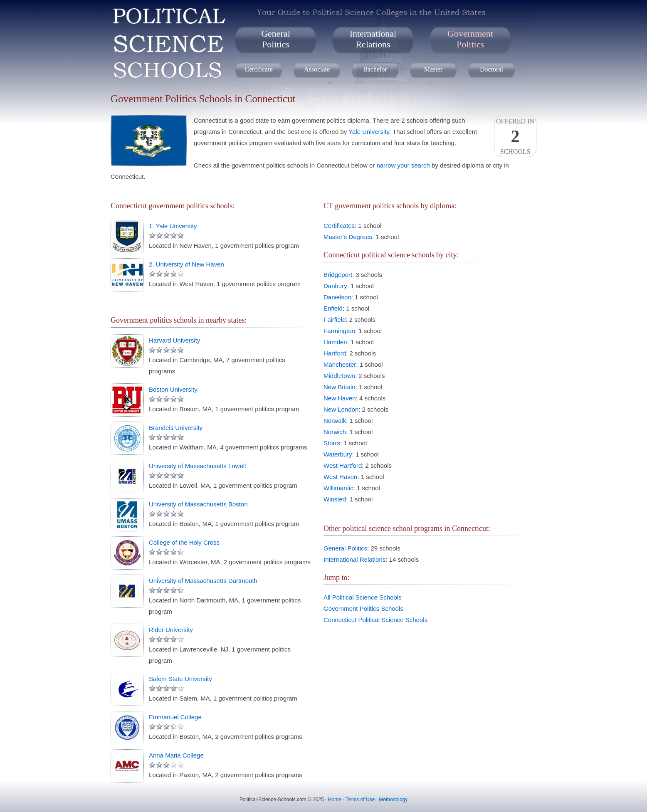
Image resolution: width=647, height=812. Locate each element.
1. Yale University (173, 226)
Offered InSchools (515, 136)
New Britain (340, 387)
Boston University (173, 389)
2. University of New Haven (186, 264)
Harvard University (174, 340)
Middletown (339, 376)
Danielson (337, 297)
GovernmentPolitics (470, 39)
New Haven (340, 398)
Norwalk (335, 421)
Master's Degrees (348, 237)
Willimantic (338, 488)
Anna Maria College (176, 755)
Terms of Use (360, 800)
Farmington (339, 331)
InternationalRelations (373, 39)
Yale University (369, 132)
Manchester (340, 364)
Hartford (335, 353)
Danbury (335, 286)
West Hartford (343, 465)
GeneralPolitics (276, 39)
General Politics (345, 548)
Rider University (171, 630)
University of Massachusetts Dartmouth (203, 581)
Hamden (335, 342)
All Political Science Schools (363, 597)
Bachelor (375, 69)
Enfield (333, 308)
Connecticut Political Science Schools (375, 620)
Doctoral (491, 69)
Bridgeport (338, 275)
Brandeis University (176, 428)
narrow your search (403, 165)
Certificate (259, 69)
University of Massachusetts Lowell (197, 466)
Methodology (393, 800)
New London (341, 409)
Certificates (339, 226)
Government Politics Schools (363, 608)
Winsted (335, 499)
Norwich (335, 432)
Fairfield (335, 320)
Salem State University (180, 679)
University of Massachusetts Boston (198, 504)
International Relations (354, 559)
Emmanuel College (175, 717)
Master (433, 69)
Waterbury (338, 454)
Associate (317, 69)
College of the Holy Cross (184, 542)
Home (335, 800)
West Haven (340, 477)
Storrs (332, 443)
